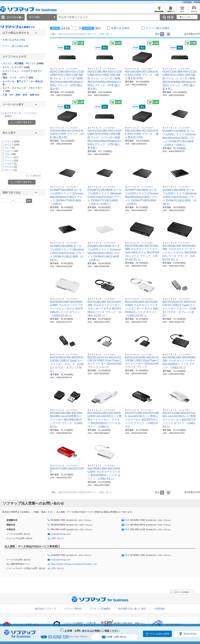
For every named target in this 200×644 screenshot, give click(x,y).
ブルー (10, 154)
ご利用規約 (187, 2)
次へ (108, 34)
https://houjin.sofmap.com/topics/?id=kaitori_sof (74, 564)
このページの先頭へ (182, 592)
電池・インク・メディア (18, 78)
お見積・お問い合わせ (114, 637)
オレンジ (11, 170)
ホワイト (12, 145)
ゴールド (11, 167)
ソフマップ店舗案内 (100, 609)
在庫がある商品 (14, 40)
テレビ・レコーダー (16, 67)
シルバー (11, 151)
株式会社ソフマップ (45, 609)
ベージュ (11, 160)
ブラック (12, 141)
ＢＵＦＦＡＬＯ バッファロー (64, 69)
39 (102, 34)
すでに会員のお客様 (160, 634)
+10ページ (91, 34)
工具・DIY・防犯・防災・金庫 (21, 95)
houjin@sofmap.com (61, 534)
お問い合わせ (57, 538)
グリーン (11, 157)
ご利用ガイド (171, 11)
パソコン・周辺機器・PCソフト (23, 63)
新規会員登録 (159, 11)
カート (182, 11)
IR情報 (197, 2)
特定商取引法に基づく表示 (132, 609)
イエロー (11, 164)
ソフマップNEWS (73, 609)
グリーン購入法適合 (15, 46)
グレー (10, 148)
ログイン (194, 11)
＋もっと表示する (33, 176)
